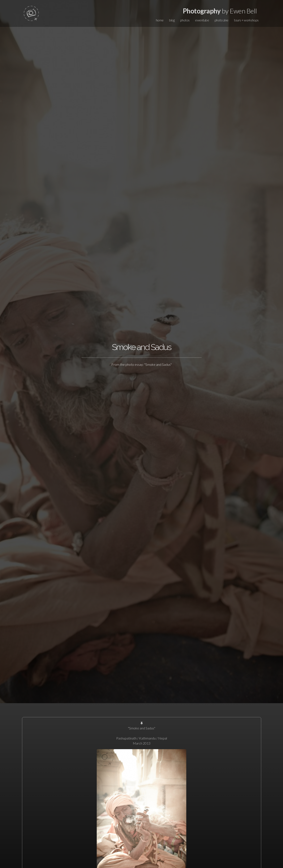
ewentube (202, 20)
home (160, 20)
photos (185, 20)
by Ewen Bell (220, 11)
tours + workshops (246, 20)
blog (172, 20)
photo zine (222, 20)
